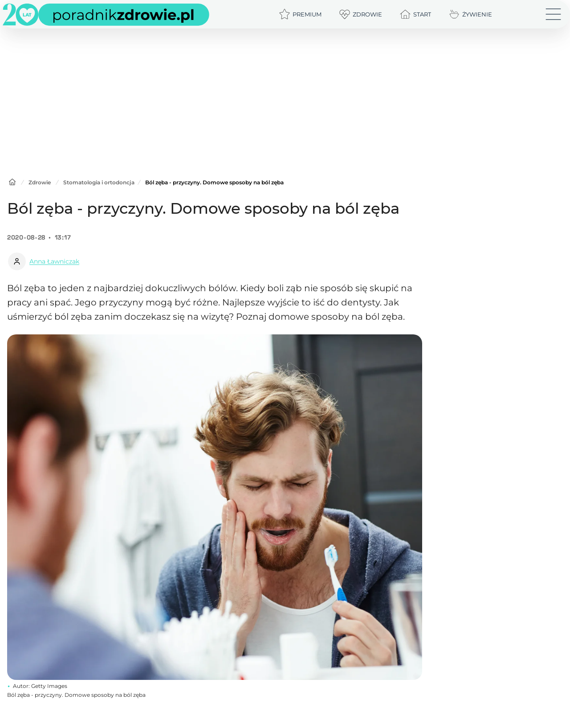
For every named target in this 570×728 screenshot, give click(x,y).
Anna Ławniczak (54, 261)
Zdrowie (40, 182)
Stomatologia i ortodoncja (99, 182)
